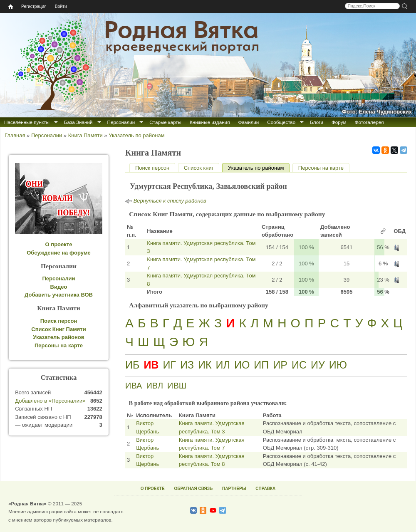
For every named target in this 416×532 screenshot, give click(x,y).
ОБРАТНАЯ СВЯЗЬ (193, 489)
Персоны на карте (321, 168)
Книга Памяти (85, 135)
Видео (59, 287)
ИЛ (223, 365)
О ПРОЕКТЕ (153, 489)
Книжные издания (210, 122)
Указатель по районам (136, 135)
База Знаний (78, 122)
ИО (242, 365)
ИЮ (338, 365)
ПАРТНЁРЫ (234, 489)
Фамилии (248, 122)
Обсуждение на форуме (59, 253)
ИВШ (177, 386)
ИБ (132, 365)
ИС (299, 365)
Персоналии (121, 122)
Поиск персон (152, 168)
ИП (261, 365)
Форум (339, 122)
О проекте (59, 244)
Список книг (199, 168)
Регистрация (34, 6)
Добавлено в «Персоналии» (50, 401)
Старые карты (165, 122)
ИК (205, 365)
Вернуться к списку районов (170, 201)
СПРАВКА (265, 489)
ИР (280, 365)
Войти (61, 6)
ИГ (169, 365)
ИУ (318, 365)
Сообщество (281, 122)
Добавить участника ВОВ (59, 295)
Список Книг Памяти (58, 329)
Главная (15, 135)
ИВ (151, 365)
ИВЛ (155, 386)
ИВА (134, 386)
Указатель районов (58, 337)
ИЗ (187, 365)
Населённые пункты (27, 122)
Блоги (317, 122)
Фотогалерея (369, 122)
